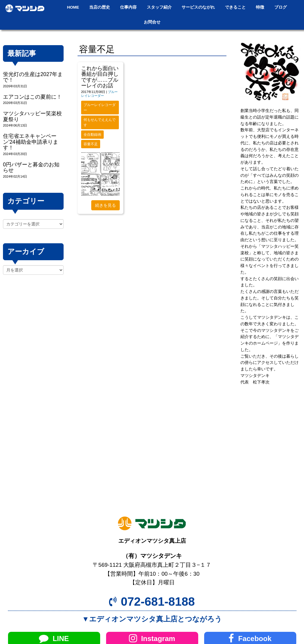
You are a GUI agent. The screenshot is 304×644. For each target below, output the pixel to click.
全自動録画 (92, 135)
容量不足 (91, 144)
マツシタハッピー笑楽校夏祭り (32, 116)
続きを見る (105, 205)
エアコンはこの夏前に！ (32, 97)
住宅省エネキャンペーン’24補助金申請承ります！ (31, 142)
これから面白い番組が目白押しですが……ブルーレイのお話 (100, 77)
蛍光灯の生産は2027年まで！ (33, 77)
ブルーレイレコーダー (99, 94)
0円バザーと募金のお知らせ (31, 167)
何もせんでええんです (100, 122)
